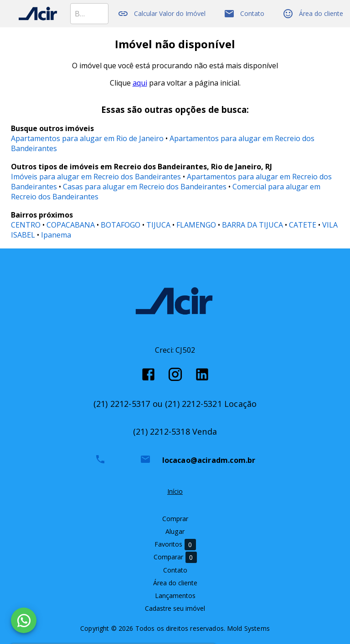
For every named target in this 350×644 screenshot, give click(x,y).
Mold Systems (248, 628)
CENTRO (26, 225)
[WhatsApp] (24, 620)
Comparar (175, 557)
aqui (140, 83)
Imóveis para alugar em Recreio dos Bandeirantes (96, 177)
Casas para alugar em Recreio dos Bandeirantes (145, 187)
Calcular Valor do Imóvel (162, 14)
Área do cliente (313, 14)
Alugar (175, 531)
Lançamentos (175, 596)
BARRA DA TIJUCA (252, 225)
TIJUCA (158, 225)
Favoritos (175, 545)
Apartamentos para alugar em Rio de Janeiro (87, 138)
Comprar (175, 519)
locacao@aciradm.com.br (209, 460)
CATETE (303, 225)
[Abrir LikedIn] (202, 374)
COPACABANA (71, 225)
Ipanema (56, 235)
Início (175, 491)
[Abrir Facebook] (148, 374)
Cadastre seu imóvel (175, 608)
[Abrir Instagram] (175, 374)
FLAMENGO (196, 225)
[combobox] (89, 14)
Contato (244, 14)
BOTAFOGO (121, 225)
